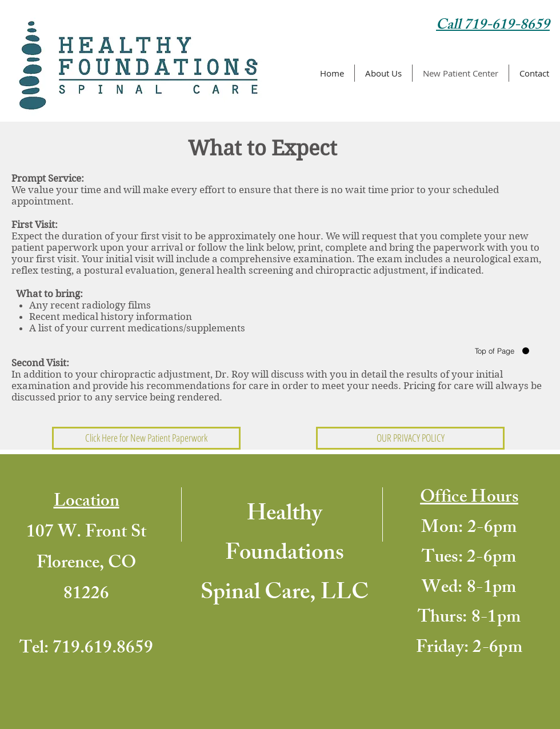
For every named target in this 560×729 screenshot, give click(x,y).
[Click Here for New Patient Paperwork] (146, 438)
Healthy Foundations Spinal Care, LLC (285, 555)
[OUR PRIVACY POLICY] (410, 438)
